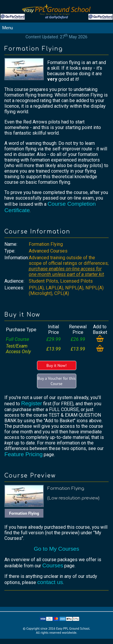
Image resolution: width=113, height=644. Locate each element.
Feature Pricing (23, 454)
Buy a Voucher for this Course (57, 381)
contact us (50, 582)
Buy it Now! (56, 365)
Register (32, 403)
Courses (53, 565)
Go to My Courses (56, 549)
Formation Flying (24, 513)
